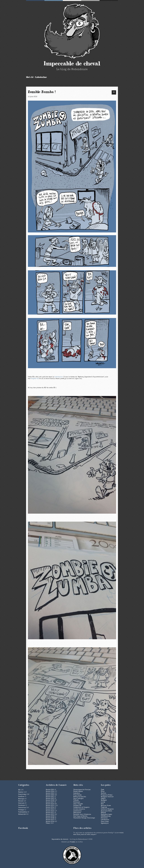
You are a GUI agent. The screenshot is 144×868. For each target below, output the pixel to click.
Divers (21, 801)
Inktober (77, 793)
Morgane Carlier (107, 797)
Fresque (21, 810)
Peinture (22, 806)
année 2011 (50, 813)
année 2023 (50, 793)
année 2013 (50, 809)
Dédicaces (77, 813)
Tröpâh (76, 800)
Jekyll (103, 799)
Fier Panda (78, 795)
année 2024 (50, 792)
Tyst (103, 790)
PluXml (73, 842)
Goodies (21, 797)
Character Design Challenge (84, 818)
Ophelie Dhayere (107, 809)
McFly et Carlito (80, 797)
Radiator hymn (106, 815)
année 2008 (50, 818)
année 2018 (50, 800)
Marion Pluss (106, 806)
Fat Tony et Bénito (80, 816)
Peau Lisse (105, 822)
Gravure (21, 803)
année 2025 (50, 790)
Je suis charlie (79, 809)
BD (114, 92)
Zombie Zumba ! (42, 92)
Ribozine (77, 802)
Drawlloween (78, 792)
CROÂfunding (106, 816)
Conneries (22, 808)
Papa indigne (78, 799)
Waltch (104, 793)
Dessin (21, 792)
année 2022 (50, 795)
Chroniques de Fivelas (82, 790)
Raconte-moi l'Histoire (82, 815)
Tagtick (104, 807)
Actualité (22, 814)
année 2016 (50, 804)
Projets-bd (35, 379)
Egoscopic (105, 823)
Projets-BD (77, 806)
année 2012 (50, 811)
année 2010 (50, 815)
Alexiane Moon (106, 811)
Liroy (103, 802)
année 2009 (50, 816)
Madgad (104, 800)
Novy (103, 792)
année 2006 (50, 822)
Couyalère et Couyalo (81, 807)
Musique (21, 799)
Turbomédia (23, 812)
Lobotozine (59, 377)
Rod (102, 804)
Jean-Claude (78, 804)
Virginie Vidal (107, 795)
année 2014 (50, 807)
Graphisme (22, 794)
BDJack (103, 813)
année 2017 (50, 802)
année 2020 (50, 799)
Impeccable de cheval (72, 64)
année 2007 (50, 820)
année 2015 (50, 806)
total (48, 823)
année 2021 (50, 797)
